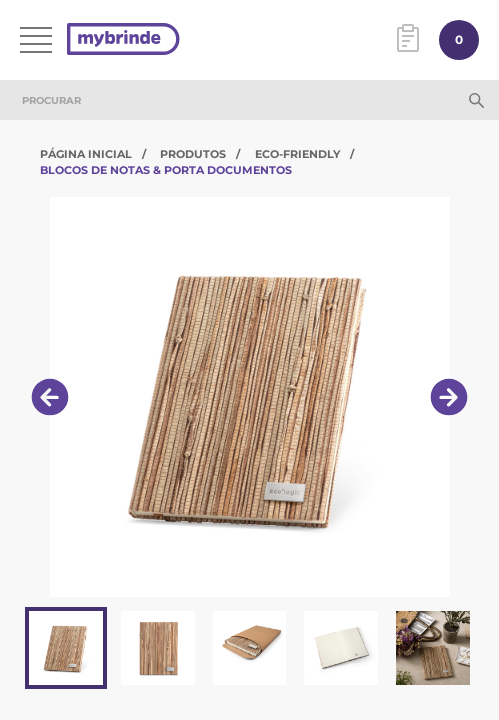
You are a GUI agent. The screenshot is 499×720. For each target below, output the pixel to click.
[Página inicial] (123, 40)
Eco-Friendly (297, 154)
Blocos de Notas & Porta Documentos (166, 170)
